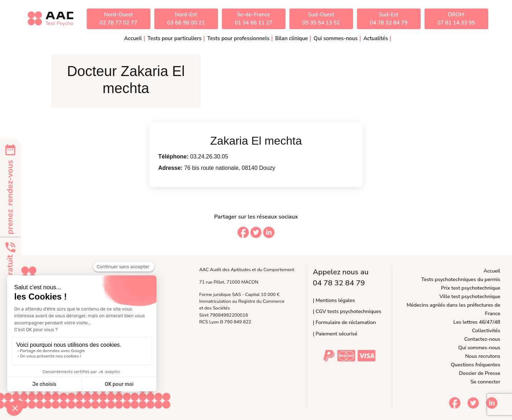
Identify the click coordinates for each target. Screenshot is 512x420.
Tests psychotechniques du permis (461, 279)
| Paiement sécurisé (335, 334)
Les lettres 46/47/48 (477, 322)
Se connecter (485, 382)
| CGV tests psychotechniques (347, 311)
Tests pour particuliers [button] (175, 38)
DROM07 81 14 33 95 (456, 19)
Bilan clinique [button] (292, 38)
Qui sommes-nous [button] (336, 38)
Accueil (133, 38)
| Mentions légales (334, 300)
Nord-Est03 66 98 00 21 (186, 19)
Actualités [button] (376, 38)
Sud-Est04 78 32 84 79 (389, 19)
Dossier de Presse (480, 373)
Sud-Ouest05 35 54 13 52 (321, 19)
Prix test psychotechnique (471, 288)
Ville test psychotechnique (470, 296)
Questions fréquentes (476, 365)
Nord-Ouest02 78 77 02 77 (118, 19)
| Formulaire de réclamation (344, 322)
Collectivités (486, 330)
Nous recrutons (483, 356)
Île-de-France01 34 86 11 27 (254, 19)
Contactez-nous (482, 339)
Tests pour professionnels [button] (238, 38)
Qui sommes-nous (479, 348)
